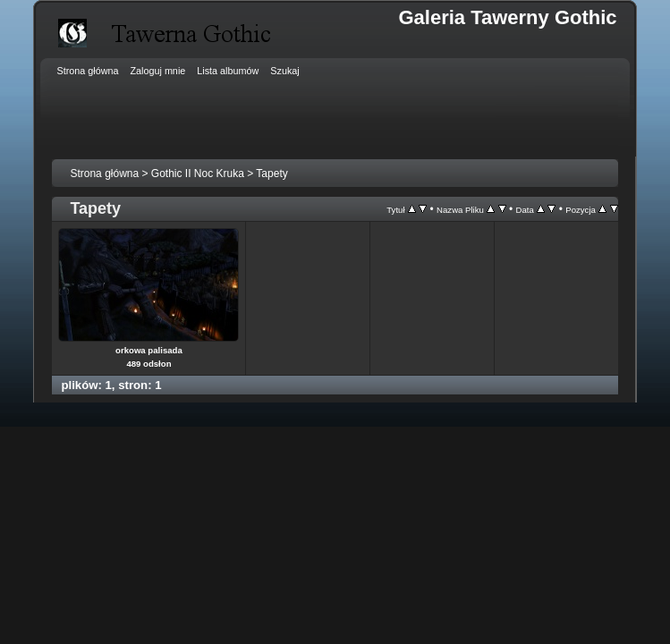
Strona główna (104, 174)
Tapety (271, 174)
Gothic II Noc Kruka (198, 174)
